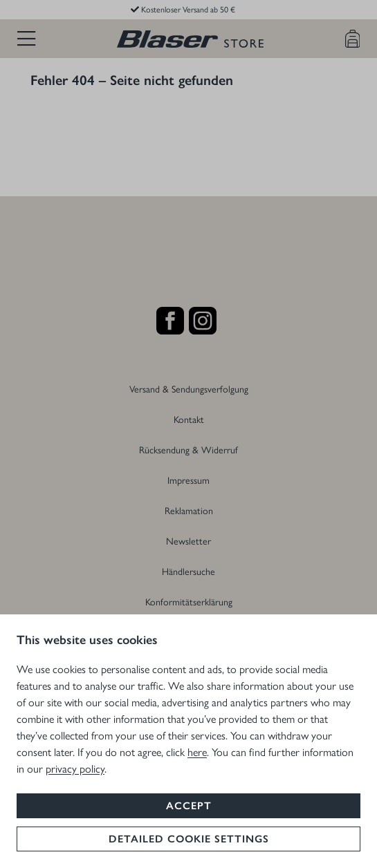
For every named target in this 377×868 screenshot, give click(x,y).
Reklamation (189, 510)
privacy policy (75, 768)
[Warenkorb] (353, 39)
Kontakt (189, 419)
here (197, 752)
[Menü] (26, 39)
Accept (189, 806)
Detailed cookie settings (189, 839)
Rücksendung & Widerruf (188, 449)
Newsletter (188, 540)
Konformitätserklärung (189, 601)
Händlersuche (188, 571)
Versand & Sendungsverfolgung (189, 388)
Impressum (188, 480)
